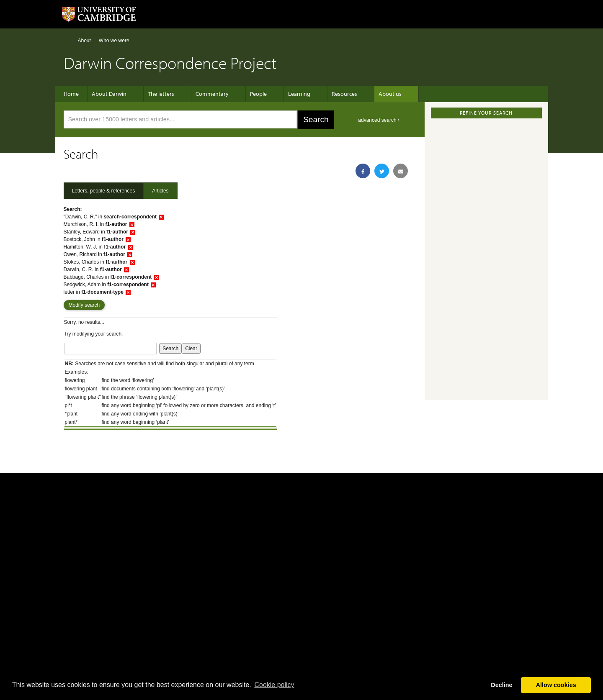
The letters (161, 94)
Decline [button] (501, 685)
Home (67, 40)
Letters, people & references (104, 191)
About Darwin (113, 94)
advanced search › (379, 120)
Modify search (84, 305)
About (84, 41)
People (250, 94)
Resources (328, 94)
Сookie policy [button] (274, 685)
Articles (160, 191)
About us (369, 94)
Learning (287, 94)
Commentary (208, 94)
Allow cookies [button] (556, 685)
